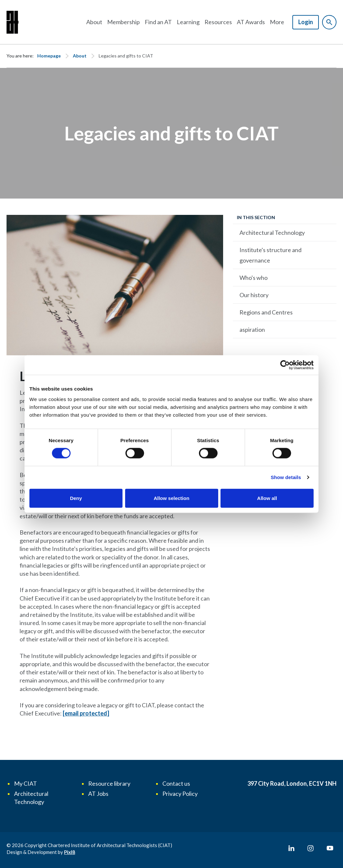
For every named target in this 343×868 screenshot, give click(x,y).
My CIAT (25, 783)
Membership (123, 22)
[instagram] (311, 848)
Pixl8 (70, 852)
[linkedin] (291, 848)
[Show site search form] (329, 22)
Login (306, 22)
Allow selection (171, 498)
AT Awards (251, 22)
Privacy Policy (180, 794)
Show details (286, 477)
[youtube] (330, 848)
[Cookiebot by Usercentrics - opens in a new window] (285, 365)
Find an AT (158, 22)
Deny (76, 498)
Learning (188, 22)
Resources (218, 22)
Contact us (176, 783)
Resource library (109, 783)
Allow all (267, 498)
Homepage (49, 56)
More (277, 22)
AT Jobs (98, 794)
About (94, 22)
